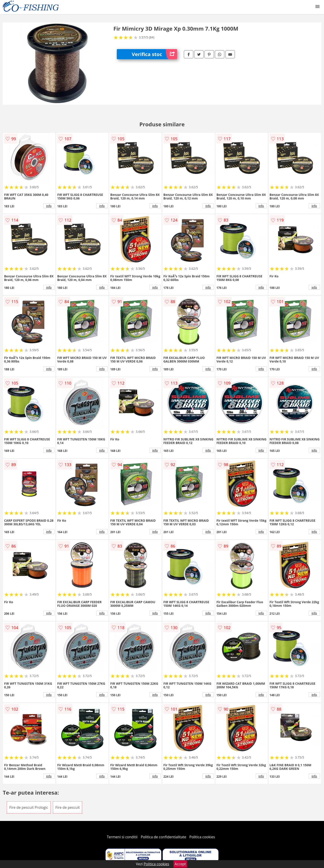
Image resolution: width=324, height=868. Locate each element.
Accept (180, 864)
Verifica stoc (154, 54)
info (49, 206)
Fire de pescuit (68, 807)
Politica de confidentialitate (164, 837)
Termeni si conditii (122, 837)
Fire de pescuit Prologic (29, 807)
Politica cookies (202, 837)
